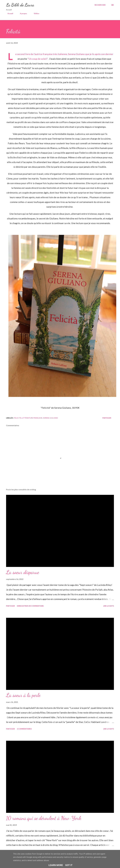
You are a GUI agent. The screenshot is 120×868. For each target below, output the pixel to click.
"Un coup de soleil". (38, 59)
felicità (18, 418)
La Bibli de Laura (20, 5)
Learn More (56, 865)
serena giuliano (51, 418)
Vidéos (35, 13)
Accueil (9, 13)
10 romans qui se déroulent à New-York (44, 818)
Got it (69, 865)
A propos (22, 13)
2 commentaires (24, 729)
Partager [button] (107, 418)
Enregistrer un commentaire (30, 606)
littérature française (32, 418)
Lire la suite (109, 606)
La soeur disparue (23, 572)
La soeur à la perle (23, 695)
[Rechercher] (100, 5)
